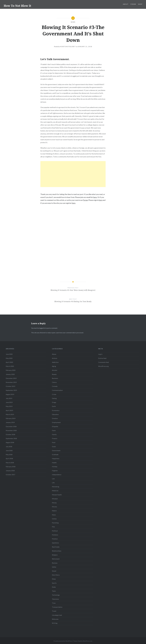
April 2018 (9, 458)
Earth (54, 406)
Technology (56, 595)
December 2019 (11, 378)
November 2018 (11, 430)
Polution (55, 539)
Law (53, 479)
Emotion (55, 418)
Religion (55, 555)
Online (54, 519)
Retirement (56, 559)
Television (55, 599)
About (126, 4)
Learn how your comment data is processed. (70, 333)
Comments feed (103, 362)
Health (54, 463)
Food (54, 442)
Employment (56, 422)
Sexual (54, 571)
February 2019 (11, 418)
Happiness (56, 458)
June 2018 (9, 450)
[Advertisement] (73, 174)
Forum (133, 4)
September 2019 (11, 390)
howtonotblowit (68, 47)
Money (54, 503)
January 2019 (10, 422)
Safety (54, 567)
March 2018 (10, 463)
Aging (54, 366)
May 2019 (9, 406)
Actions (55, 358)
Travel (54, 611)
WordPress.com (88, 641)
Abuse (54, 354)
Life (53, 483)
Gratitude (55, 454)
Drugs (54, 402)
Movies (54, 507)
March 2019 (10, 414)
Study (54, 587)
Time (54, 603)
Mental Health (57, 495)
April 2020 (9, 362)
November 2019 (11, 382)
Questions (55, 543)
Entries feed (102, 358)
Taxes (54, 591)
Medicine (55, 491)
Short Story (56, 575)
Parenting (55, 523)
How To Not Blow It (17, 6)
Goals (54, 446)
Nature (54, 511)
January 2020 (10, 374)
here (95, 197)
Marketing (56, 487)
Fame (54, 430)
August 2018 (10, 442)
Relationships (57, 551)
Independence (57, 475)
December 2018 (11, 426)
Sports (54, 583)
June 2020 (9, 354)
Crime (54, 394)
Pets (53, 527)
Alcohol (55, 370)
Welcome (55, 619)
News (73, 22)
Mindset (55, 499)
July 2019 (9, 398)
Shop (140, 4)
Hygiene (55, 471)
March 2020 (10, 366)
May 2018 (9, 454)
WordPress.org (103, 366)
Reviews (55, 563)
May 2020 (9, 358)
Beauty (54, 374)
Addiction (55, 362)
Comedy (55, 386)
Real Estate (56, 547)
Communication (57, 390)
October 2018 (10, 434)
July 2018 (9, 446)
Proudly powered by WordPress (63, 641)
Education (55, 414)
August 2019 (10, 394)
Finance (55, 438)
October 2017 (10, 475)
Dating (54, 398)
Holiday (55, 467)
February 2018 (11, 467)
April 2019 (9, 410)
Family (54, 434)
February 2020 (11, 370)
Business (55, 378)
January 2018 (10, 471)
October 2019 (10, 386)
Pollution (55, 535)
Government (56, 450)
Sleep (54, 579)
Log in (100, 354)
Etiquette (55, 426)
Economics (56, 410)
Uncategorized (57, 615)
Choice (54, 382)
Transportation (57, 607)
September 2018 (11, 438)
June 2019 (9, 402)
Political (55, 531)
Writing (55, 623)
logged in (42, 328)
